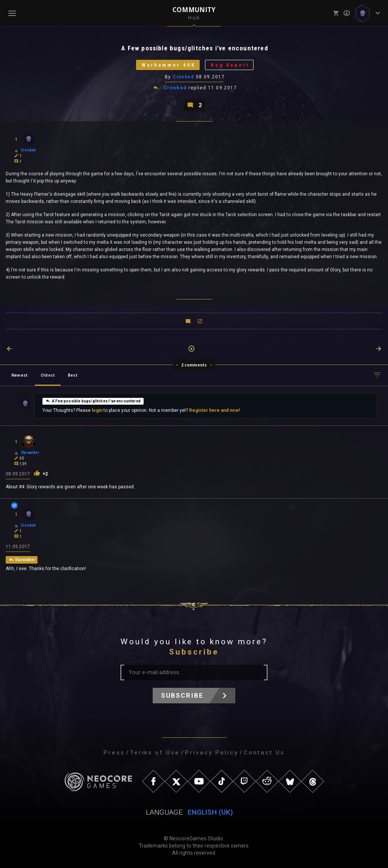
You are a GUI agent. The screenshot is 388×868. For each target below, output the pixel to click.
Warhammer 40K (169, 65)
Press (114, 753)
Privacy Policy (212, 753)
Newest (20, 375)
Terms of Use (155, 753)
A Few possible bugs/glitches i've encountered (93, 401)
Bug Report (230, 65)
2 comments (194, 365)
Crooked (183, 77)
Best (73, 375)
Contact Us (264, 753)
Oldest (48, 375)
